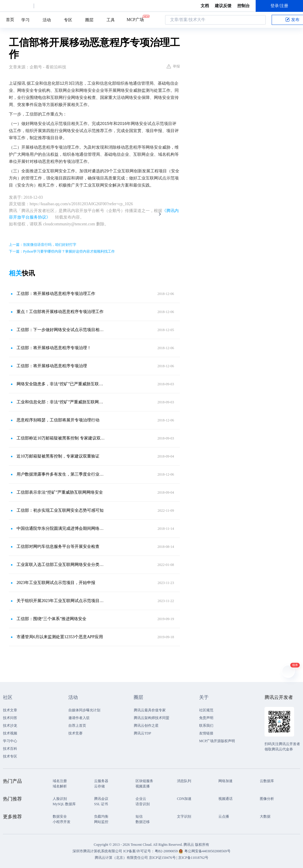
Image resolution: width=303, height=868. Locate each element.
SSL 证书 (101, 804)
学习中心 (10, 741)
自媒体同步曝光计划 (84, 710)
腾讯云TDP (142, 733)
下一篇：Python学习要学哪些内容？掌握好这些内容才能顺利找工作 (62, 251)
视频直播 (143, 786)
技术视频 (10, 733)
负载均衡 (101, 816)
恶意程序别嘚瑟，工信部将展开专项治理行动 (58, 420)
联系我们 (206, 726)
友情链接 (206, 733)
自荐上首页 (77, 726)
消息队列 (184, 781)
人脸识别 (60, 799)
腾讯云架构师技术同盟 (151, 718)
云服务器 (101, 781)
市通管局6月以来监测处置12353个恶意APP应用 (60, 637)
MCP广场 (135, 19)
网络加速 (225, 781)
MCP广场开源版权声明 (217, 741)
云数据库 (267, 781)
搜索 (260, 20)
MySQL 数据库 (64, 804)
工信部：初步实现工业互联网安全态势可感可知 (60, 510)
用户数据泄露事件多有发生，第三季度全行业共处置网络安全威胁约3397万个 (61, 474)
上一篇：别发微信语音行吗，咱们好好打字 (43, 245)
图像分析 (267, 799)
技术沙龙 (10, 726)
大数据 (265, 816)
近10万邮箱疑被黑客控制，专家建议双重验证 (58, 456)
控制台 (244, 6)
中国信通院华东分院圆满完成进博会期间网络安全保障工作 (61, 528)
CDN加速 (184, 799)
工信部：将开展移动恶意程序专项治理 (52, 366)
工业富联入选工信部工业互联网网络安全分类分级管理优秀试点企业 (61, 565)
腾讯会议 (101, 799)
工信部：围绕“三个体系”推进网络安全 (51, 619)
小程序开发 (62, 822)
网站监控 (101, 822)
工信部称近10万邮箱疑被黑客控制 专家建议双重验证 (61, 438)
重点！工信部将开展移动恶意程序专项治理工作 (60, 312)
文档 (205, 6)
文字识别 (184, 816)
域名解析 (60, 786)
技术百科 (10, 749)
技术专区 (10, 756)
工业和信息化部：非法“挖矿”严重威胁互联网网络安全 (61, 402)
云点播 (224, 816)
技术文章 (10, 710)
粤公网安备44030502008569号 (207, 851)
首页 (10, 20)
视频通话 (225, 799)
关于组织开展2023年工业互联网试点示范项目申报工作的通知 (61, 601)
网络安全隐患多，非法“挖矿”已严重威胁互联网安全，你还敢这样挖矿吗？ (61, 384)
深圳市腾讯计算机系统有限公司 (97, 851)
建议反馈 (223, 6)
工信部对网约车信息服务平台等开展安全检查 (58, 547)
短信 (139, 816)
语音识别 (143, 804)
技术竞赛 (75, 733)
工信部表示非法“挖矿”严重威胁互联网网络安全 (60, 492)
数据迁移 (143, 822)
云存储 (99, 786)
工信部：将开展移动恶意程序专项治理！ (54, 348)
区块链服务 (144, 781)
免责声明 (206, 718)
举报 (173, 66)
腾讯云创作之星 (146, 726)
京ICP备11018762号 (193, 858)
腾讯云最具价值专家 (150, 710)
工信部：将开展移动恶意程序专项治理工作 (56, 294)
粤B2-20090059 (167, 851)
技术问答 (10, 718)
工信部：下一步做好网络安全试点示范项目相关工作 (61, 330)
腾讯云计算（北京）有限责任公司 (121, 858)
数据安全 (60, 816)
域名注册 (60, 781)
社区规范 (206, 710)
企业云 (141, 799)
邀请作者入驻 (79, 718)
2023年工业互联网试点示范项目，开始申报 (56, 583)
